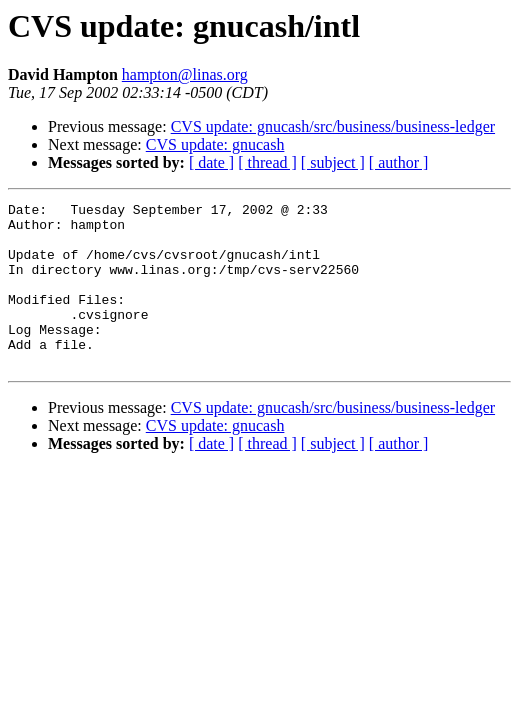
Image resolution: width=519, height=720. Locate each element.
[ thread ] (267, 162)
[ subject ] (333, 162)
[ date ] (211, 162)
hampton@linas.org (185, 74)
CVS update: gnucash (215, 144)
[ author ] (399, 162)
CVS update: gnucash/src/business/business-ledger (333, 126)
